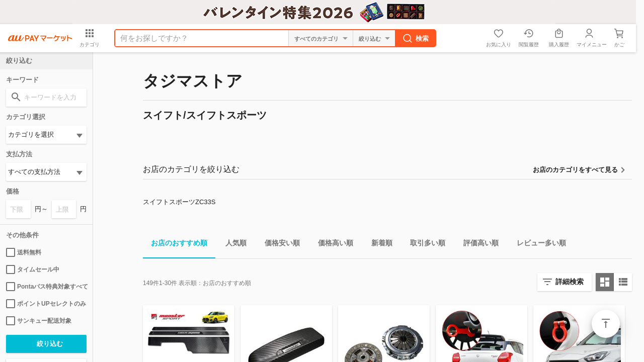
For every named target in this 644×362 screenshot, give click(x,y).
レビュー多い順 (537, 245)
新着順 (378, 245)
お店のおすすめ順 (175, 245)
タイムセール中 (33, 269)
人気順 (232, 245)
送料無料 (24, 252)
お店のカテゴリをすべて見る (575, 170)
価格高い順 (332, 245)
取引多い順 (424, 245)
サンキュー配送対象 (39, 321)
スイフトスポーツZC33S (179, 202)
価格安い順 (278, 245)
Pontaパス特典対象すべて (46, 287)
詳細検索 (570, 282)
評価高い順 (477, 245)
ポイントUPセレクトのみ (46, 304)
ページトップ (606, 324)
